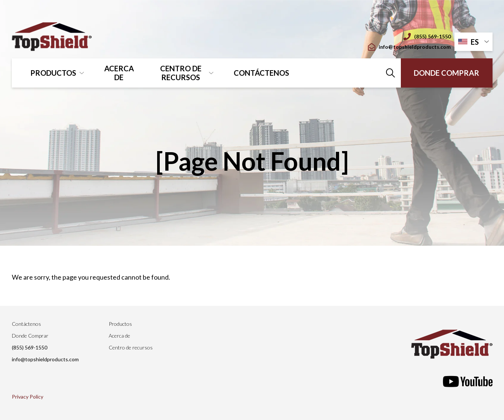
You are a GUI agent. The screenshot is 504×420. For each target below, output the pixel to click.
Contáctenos (261, 73)
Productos (53, 73)
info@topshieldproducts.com (409, 47)
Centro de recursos (181, 73)
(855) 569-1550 (427, 37)
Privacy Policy (28, 397)
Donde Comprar (447, 73)
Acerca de (119, 73)
